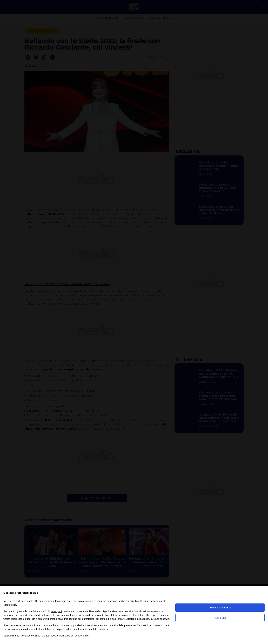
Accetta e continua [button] (220, 608)
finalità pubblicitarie (14, 619)
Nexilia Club (220, 618)
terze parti (56, 611)
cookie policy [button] (10, 605)
